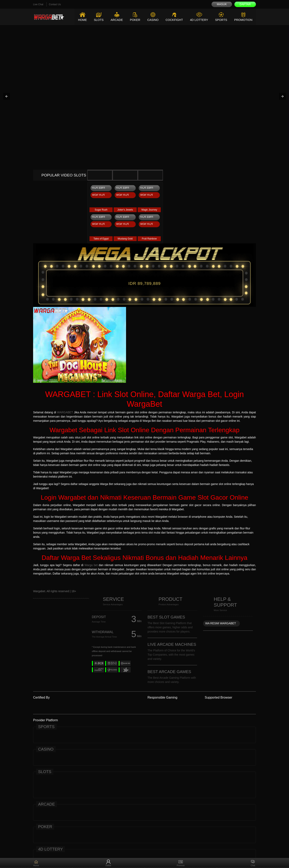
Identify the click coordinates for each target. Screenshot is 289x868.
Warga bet (91, 565)
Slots (96, 20)
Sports (221, 20)
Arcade (115, 20)
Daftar (245, 4)
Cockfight (173, 20)
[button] (7, 96)
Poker (133, 20)
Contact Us (55, 4)
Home (80, 20)
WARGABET (65, 412)
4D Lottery (198, 20)
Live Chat (38, 4)
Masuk (222, 4)
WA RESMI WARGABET (220, 623)
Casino (151, 20)
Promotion (243, 20)
